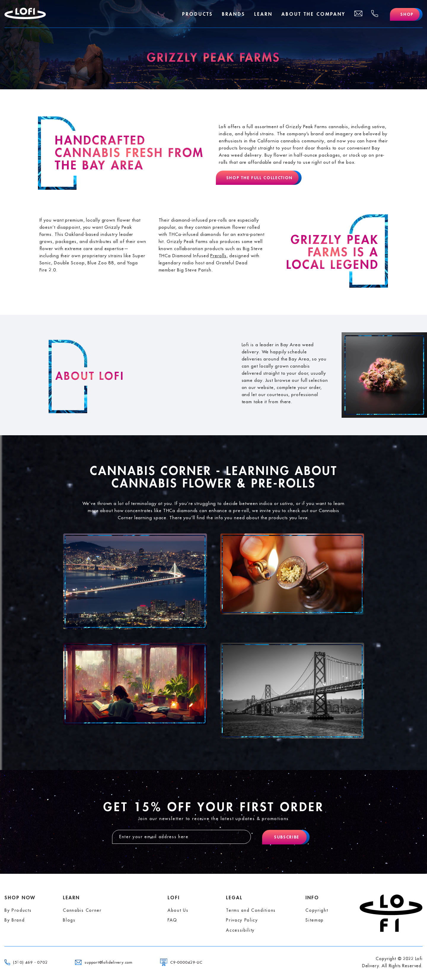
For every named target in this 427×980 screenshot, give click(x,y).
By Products (18, 910)
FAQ (172, 920)
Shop (407, 14)
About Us (178, 910)
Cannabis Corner (82, 910)
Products (197, 14)
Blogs (69, 920)
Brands (234, 14)
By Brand (15, 920)
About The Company (313, 14)
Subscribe (287, 837)
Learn (263, 14)
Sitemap (315, 920)
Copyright (317, 910)
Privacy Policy (242, 920)
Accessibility (240, 930)
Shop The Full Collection (259, 178)
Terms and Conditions (251, 910)
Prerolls (218, 256)
